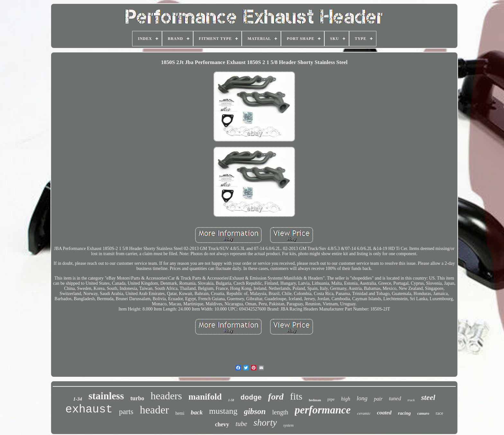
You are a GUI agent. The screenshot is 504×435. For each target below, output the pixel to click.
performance (323, 410)
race (439, 413)
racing (404, 413)
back (197, 412)
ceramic (364, 413)
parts (126, 412)
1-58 (231, 400)
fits (296, 396)
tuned (395, 398)
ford (276, 397)
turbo (137, 398)
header (154, 410)
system (288, 425)
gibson (255, 411)
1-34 (78, 399)
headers (166, 396)
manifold (205, 397)
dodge (251, 398)
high (346, 399)
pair (378, 399)
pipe (331, 399)
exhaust (89, 410)
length (280, 412)
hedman (315, 400)
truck (411, 400)
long (362, 398)
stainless (106, 396)
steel (428, 397)
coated (384, 413)
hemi (180, 413)
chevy (222, 424)
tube (241, 424)
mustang (223, 411)
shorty (265, 422)
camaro (423, 413)
